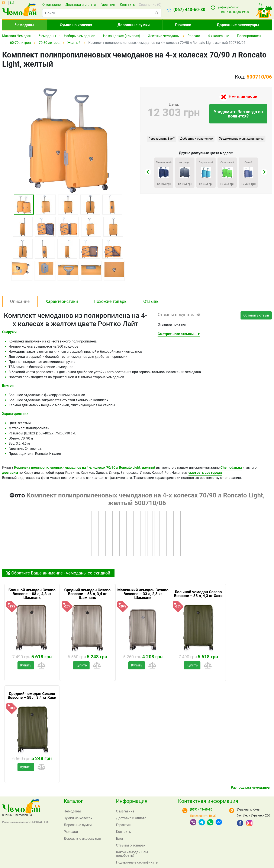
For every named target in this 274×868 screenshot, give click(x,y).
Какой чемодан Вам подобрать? (132, 854)
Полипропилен (249, 36)
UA (12, 3)
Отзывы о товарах (131, 845)
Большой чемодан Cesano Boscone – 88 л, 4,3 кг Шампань (32, 594)
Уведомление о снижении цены (241, 139)
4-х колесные (218, 36)
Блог (120, 839)
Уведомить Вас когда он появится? (238, 114)
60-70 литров (20, 43)
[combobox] (102, 13)
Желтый (74, 43)
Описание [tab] (20, 301)
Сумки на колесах (76, 25)
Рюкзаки (183, 25)
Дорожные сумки (134, 25)
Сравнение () (150, 5)
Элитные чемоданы (164, 36)
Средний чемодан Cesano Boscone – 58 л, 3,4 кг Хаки (32, 696)
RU (4, 3)
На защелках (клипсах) (122, 36)
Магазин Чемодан (17, 36)
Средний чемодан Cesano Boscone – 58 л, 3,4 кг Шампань (87, 594)
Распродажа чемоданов (250, 787)
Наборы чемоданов (80, 36)
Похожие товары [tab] (111, 301)
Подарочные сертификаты (137, 862)
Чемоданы (25, 25)
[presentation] (148, 172)
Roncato (194, 36)
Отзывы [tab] (151, 301)
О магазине (51, 5)
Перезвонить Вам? (162, 139)
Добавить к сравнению (196, 139)
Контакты (128, 5)
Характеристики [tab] (62, 301)
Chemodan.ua (231, 468)
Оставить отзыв (256, 315)
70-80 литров (49, 43)
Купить (26, 665)
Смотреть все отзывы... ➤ (179, 334)
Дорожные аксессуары (238, 25)
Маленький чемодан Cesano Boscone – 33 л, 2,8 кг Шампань (143, 594)
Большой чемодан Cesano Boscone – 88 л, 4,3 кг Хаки (198, 594)
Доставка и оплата (81, 5)
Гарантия (108, 5)
